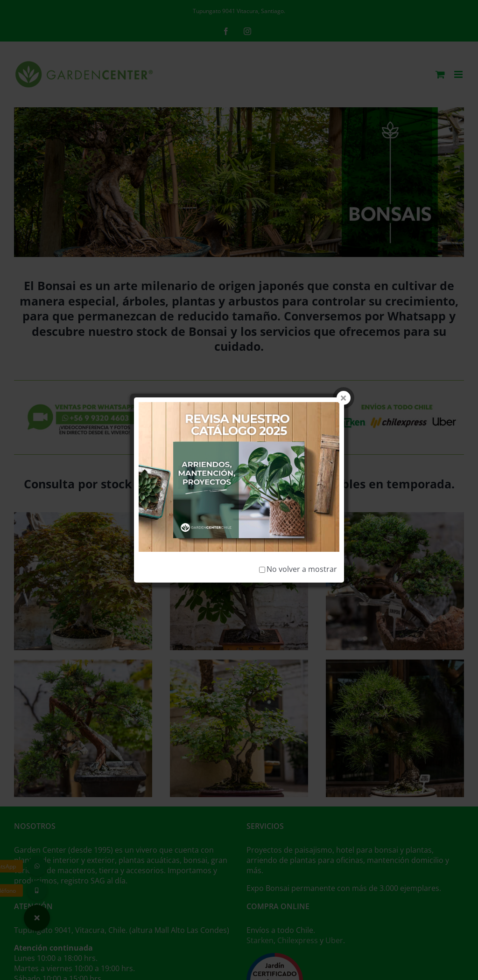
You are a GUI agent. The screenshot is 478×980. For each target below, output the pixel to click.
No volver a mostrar (298, 508)
